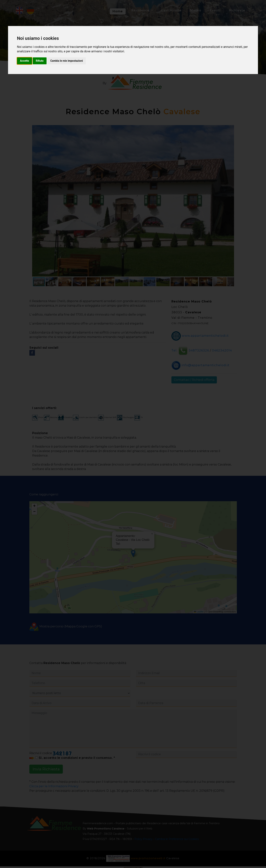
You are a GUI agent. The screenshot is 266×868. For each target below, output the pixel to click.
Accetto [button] (25, 61)
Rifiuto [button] (40, 61)
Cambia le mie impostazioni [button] (67, 61)
